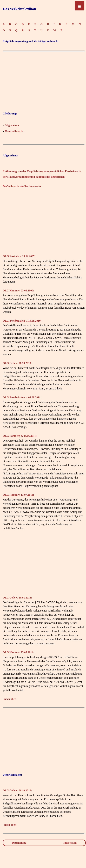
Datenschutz (19, 843)
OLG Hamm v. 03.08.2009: (18, 291)
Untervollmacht (14, 131)
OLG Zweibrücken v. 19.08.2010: (22, 321)
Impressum (70, 843)
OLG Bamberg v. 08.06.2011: (20, 436)
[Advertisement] (44, 85)
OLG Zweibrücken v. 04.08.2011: (22, 397)
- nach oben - (10, 699)
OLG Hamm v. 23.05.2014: (18, 652)
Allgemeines (12, 125)
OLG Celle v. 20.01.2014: (17, 598)
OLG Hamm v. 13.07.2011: (18, 495)
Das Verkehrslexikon (19, 9)
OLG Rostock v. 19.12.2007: (19, 256)
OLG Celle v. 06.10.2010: (17, 363)
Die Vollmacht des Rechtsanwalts (22, 186)
